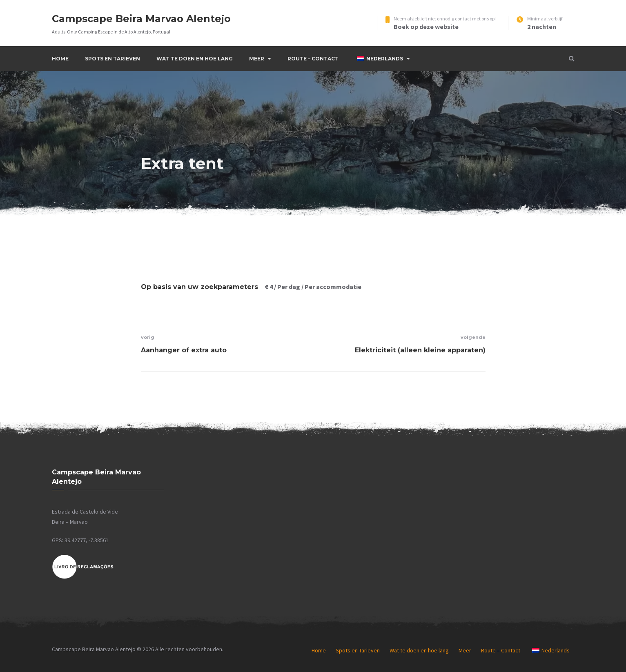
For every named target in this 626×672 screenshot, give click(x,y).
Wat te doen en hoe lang (195, 59)
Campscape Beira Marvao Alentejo (141, 19)
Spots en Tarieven (113, 59)
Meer (257, 59)
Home (60, 59)
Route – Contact (313, 59)
